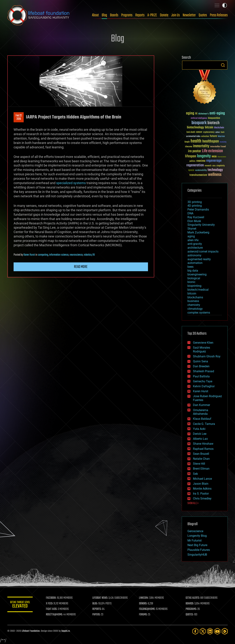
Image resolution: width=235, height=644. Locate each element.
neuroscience (76, 255)
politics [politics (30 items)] (192, 161)
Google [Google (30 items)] (187, 142)
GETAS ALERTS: (193, 598)
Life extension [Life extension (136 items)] (212, 151)
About (95, 15)
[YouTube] (217, 631)
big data (193, 271)
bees (190, 267)
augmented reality (199, 259)
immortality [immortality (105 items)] (201, 146)
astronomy (194, 255)
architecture (195, 248)
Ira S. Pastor (201, 494)
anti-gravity (195, 244)
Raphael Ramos (203, 449)
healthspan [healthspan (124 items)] (211, 141)
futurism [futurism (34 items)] (221, 137)
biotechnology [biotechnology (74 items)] (195, 128)
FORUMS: (144, 615)
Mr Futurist (195, 540)
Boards (114, 15)
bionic (191, 282)
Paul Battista (201, 376)
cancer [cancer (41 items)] (199, 132)
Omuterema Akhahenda (201, 412)
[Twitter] (203, 631)
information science (59, 255)
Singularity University (201, 225)
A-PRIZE (152, 15)
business (193, 301)
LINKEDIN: (144, 598)
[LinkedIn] (210, 631)
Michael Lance (202, 479)
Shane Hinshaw (203, 444)
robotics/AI (89, 255)
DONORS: (143, 604)
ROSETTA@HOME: (55, 615)
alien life (193, 240)
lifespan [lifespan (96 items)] (191, 156)
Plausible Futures (199, 550)
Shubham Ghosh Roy (207, 356)
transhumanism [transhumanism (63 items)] (198, 175)
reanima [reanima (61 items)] (201, 161)
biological (194, 278)
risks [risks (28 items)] (214, 166)
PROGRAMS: (191, 609)
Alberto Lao (200, 439)
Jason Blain (201, 484)
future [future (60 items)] (213, 136)
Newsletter (189, 15)
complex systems (199, 313)
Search (223, 65)
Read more (81, 267)
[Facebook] (195, 631)
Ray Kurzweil (196, 217)
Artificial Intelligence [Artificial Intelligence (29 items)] (199, 118)
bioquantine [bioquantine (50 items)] (214, 118)
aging (191, 236)
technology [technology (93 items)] (215, 170)
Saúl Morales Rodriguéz (201, 350)
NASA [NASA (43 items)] (214, 157)
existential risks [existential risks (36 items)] (193, 137)
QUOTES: (190, 615)
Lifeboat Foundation (31, 631)
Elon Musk (194, 221)
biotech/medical (198, 290)
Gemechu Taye (203, 381)
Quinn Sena (200, 361)
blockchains (195, 297)
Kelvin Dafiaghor (204, 386)
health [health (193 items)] (196, 141)
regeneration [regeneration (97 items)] (195, 165)
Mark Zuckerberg (198, 232)
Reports (140, 15)
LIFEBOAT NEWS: (101, 598)
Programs (127, 15)
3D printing (195, 202)
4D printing (195, 206)
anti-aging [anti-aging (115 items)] (217, 113)
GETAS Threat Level (20, 605)
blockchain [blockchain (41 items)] (219, 128)
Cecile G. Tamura (204, 424)
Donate (164, 15)
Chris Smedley (202, 498)
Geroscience (195, 531)
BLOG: (95, 604)
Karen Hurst (29, 255)
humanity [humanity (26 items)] (223, 142)
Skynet (192, 229)
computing (43, 255)
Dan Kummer (201, 405)
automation (195, 263)
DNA (190, 213)
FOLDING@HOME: (148, 609)
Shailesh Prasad (204, 371)
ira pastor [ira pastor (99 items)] (195, 151)
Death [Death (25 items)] (223, 132)
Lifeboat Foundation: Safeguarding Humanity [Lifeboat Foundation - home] (39, 15)
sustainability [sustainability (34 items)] (201, 171)
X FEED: (50, 604)
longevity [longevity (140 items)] (204, 156)
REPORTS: (97, 609)
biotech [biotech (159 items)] (214, 123)
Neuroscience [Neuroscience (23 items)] (222, 157)
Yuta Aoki (199, 429)
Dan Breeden (201, 366)
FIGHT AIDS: (52, 609)
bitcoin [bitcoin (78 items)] (209, 128)
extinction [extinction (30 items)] (205, 137)
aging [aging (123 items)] (190, 113)
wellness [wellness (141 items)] (215, 175)
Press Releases (219, 15)
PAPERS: (97, 615)
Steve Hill (199, 464)
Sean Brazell (201, 454)
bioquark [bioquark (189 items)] (199, 123)
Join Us (176, 15)
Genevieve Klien (203, 343)
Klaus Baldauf (202, 419)
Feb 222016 (19, 117)
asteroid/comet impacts (203, 251)
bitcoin (192, 293)
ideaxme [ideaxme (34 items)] (189, 147)
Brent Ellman (201, 469)
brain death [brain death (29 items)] (191, 132)
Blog (104, 15)
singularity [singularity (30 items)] (221, 166)
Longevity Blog (197, 536)
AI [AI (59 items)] (196, 114)
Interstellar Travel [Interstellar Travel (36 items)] (218, 147)
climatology (195, 309)
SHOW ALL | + (193, 503)
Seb (195, 474)
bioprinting (194, 286)
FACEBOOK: (51, 598)
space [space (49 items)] (191, 170)
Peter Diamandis (198, 210)
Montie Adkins (202, 489)
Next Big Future (197, 545)
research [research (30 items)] (208, 166)
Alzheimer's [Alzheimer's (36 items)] (203, 114)
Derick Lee (200, 434)
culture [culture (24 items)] (218, 132)
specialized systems (71, 183)
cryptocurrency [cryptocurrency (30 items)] (209, 132)
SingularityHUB (197, 555)
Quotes (203, 15)
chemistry (194, 305)
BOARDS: (190, 604)
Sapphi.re (66, 631)
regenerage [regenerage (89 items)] (214, 161)
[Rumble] (225, 631)
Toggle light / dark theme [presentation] (225, 5)
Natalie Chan (201, 459)
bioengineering (197, 274)
